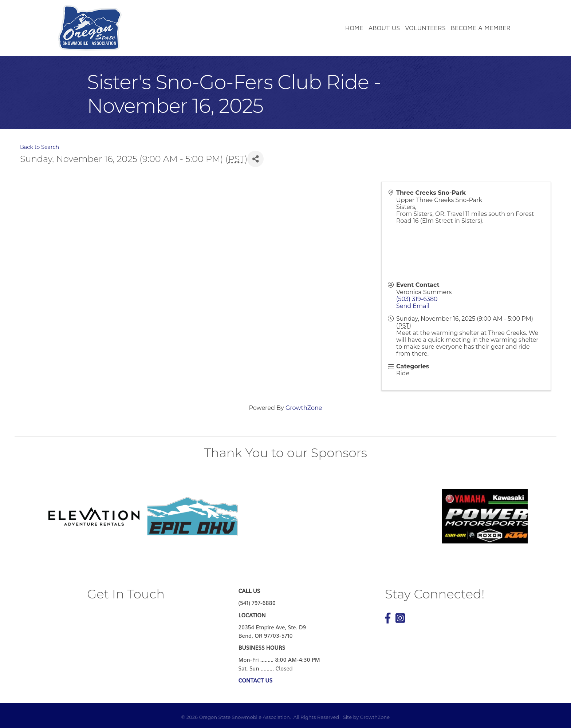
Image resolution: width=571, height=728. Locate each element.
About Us (384, 28)
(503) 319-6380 (417, 299)
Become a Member (481, 28)
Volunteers (425, 28)
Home (354, 28)
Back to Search (40, 147)
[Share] (255, 159)
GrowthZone (304, 408)
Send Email (413, 306)
